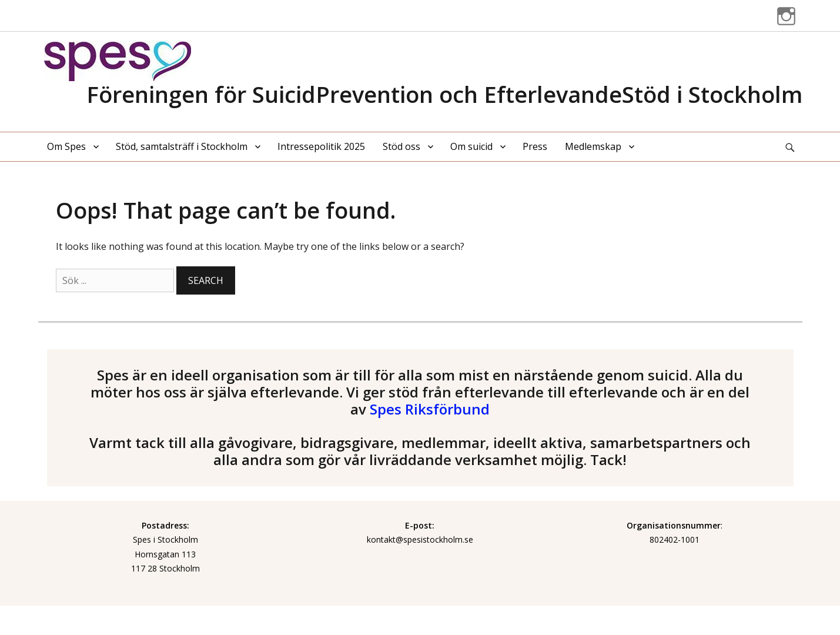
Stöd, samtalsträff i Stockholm (182, 146)
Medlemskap (593, 146)
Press (535, 146)
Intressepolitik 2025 (321, 146)
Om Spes (66, 146)
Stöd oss (401, 146)
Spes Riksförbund (430, 409)
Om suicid (471, 146)
